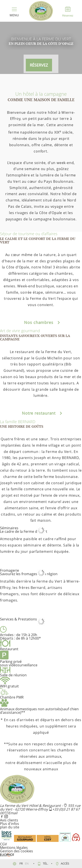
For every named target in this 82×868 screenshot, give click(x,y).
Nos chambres (41, 322)
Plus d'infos (10, 824)
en (27, 863)
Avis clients (9, 820)
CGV (3, 844)
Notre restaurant (41, 413)
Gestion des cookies (17, 851)
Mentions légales (14, 848)
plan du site (10, 827)
